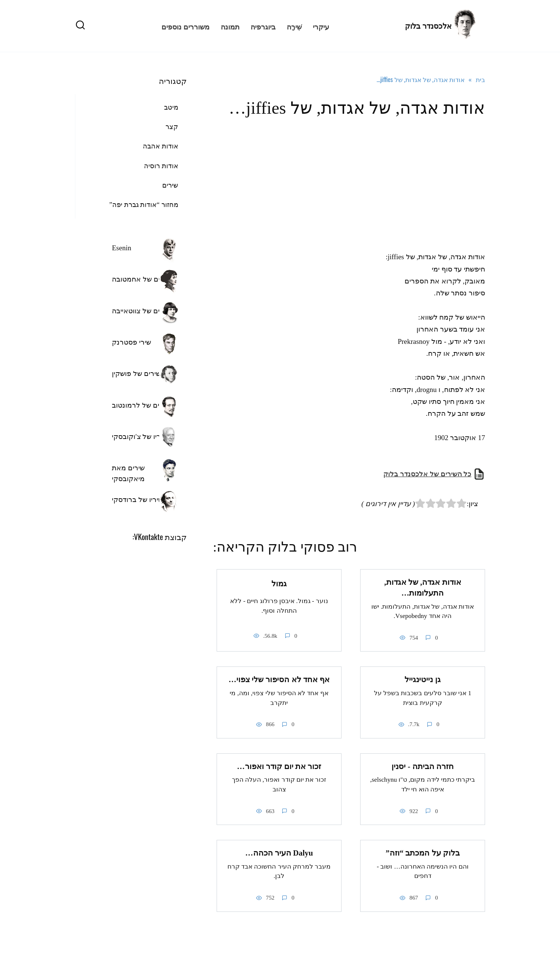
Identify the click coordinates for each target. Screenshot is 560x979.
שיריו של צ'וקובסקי (139, 437)
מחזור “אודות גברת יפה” (144, 205)
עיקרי (321, 26)
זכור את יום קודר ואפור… (279, 766)
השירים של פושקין (139, 374)
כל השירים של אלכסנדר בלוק (427, 474)
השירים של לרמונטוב (143, 405)
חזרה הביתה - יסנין (423, 766)
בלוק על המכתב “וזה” (423, 853)
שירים (170, 185)
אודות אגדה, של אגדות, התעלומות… (422, 588)
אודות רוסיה (161, 166)
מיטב (171, 107)
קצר (172, 127)
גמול (279, 584)
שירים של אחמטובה (141, 279)
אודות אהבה (161, 146)
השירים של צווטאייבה (143, 311)
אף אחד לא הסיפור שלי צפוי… (279, 680)
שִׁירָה (294, 26)
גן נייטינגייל (422, 680)
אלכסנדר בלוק (428, 26)
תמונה (230, 26)
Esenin (122, 248)
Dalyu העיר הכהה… (279, 853)
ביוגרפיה (263, 26)
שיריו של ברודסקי (137, 500)
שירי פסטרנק (131, 342)
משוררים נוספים (185, 26)
